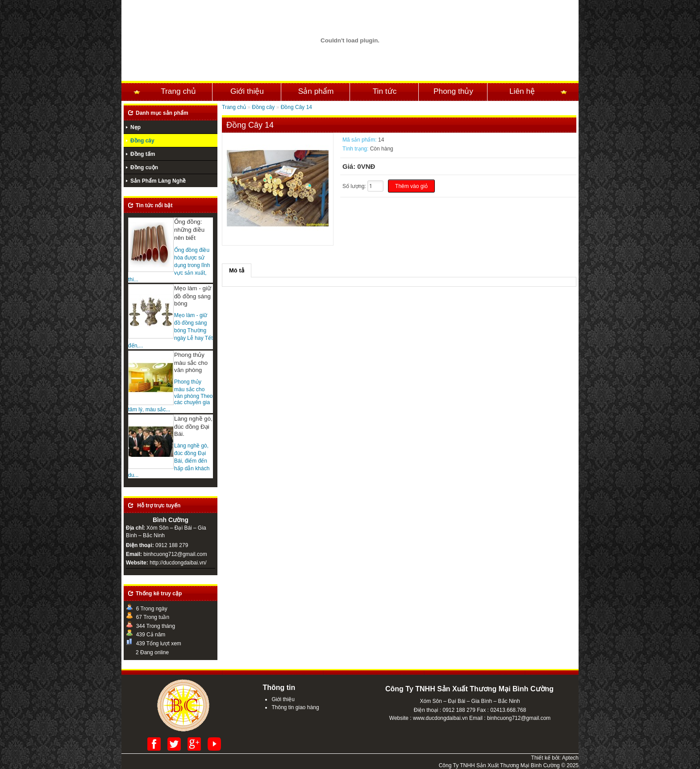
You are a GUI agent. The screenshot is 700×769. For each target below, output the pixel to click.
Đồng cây (142, 141)
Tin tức (385, 91)
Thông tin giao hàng (295, 707)
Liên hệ (522, 91)
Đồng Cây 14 (296, 107)
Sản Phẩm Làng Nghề (158, 181)
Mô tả (237, 270)
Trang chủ (178, 91)
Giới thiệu (247, 91)
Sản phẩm (316, 91)
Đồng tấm (143, 154)
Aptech (570, 758)
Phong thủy (453, 91)
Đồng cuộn (144, 167)
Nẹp (135, 127)
